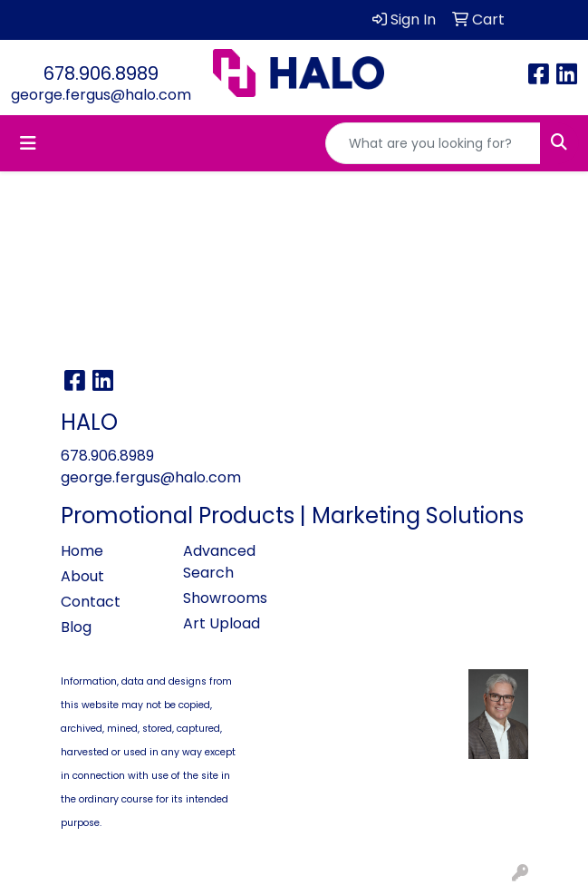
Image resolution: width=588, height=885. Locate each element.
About (82, 576)
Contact (91, 602)
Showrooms (225, 598)
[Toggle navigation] (28, 143)
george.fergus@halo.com (101, 95)
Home (82, 551)
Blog (76, 627)
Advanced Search (219, 562)
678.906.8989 (101, 73)
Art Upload (222, 623)
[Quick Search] (433, 143)
